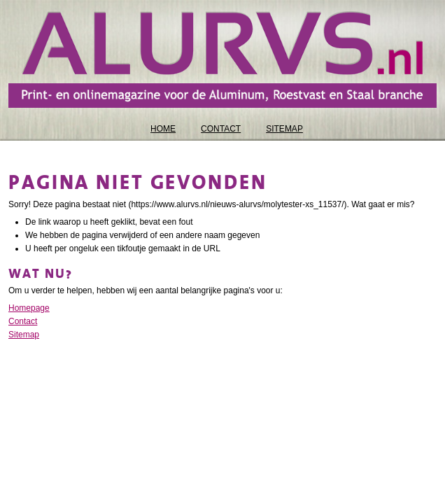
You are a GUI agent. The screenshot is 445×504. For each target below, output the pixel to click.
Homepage (29, 308)
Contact (23, 321)
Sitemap (24, 335)
